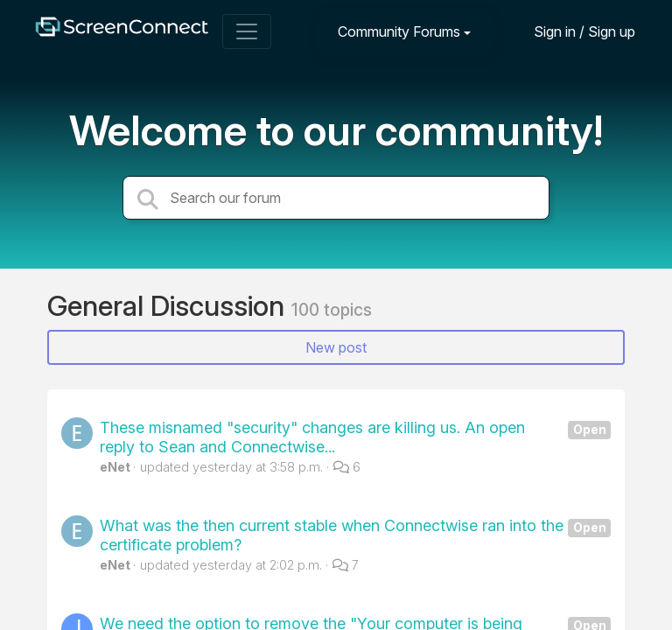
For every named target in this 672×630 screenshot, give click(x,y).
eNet (115, 467)
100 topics (332, 310)
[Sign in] (571, 31)
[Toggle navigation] (247, 31)
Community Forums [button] (399, 31)
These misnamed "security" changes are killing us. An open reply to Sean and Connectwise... (355, 437)
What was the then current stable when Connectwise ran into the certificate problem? (355, 535)
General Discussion (169, 306)
